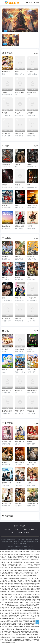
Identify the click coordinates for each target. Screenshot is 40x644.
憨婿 (29, 277)
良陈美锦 (17, 277)
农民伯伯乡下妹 (34, 584)
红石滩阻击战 (6, 164)
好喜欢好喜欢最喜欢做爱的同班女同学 (27, 597)
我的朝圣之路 (6, 226)
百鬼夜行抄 (31, 134)
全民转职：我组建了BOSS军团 (20, 92)
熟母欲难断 (13, 616)
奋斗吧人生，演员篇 (7, 390)
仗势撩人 (30, 483)
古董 (29, 185)
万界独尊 (5, 113)
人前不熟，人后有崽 (20, 462)
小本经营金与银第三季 (33, 298)
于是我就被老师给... (26, 613)
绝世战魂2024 (6, 134)
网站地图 (23, 526)
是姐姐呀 (5, 370)
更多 (36, 53)
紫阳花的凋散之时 (30, 624)
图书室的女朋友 (23, 568)
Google (25, 529)
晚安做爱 (5, 624)
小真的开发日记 (24, 621)
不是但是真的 (31, 411)
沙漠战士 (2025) (32, 205)
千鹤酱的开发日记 (14, 565)
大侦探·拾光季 (22, 592)
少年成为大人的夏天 (7, 568)
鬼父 (15, 568)
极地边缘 (5, 205)
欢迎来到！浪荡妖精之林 (28, 600)
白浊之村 (16, 562)
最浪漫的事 (31, 257)
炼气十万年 (31, 113)
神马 (28, 532)
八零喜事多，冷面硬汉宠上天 (20, 442)
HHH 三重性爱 (25, 627)
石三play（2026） (20, 370)
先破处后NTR (14, 570)
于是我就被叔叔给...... (12, 605)
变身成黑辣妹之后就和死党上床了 (22, 586)
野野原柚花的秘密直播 (21, 584)
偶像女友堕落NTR (32, 552)
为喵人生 (5, 92)
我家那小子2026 (19, 411)
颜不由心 (17, 257)
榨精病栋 (37, 565)
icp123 (31, 546)
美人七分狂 (18, 503)
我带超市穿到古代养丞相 (33, 92)
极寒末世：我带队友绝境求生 (7, 483)
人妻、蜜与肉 (16, 637)
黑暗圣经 (17, 627)
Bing (33, 529)
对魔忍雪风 (10, 629)
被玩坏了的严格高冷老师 (26, 594)
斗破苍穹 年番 (13, 594)
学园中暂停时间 (30, 557)
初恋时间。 (21, 557)
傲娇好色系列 (12, 557)
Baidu (16, 529)
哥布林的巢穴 (34, 573)
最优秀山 (30, 349)
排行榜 (16, 526)
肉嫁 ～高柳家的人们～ (12, 578)
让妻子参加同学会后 (10, 592)
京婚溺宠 (5, 462)
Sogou (20, 532)
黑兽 (27, 562)
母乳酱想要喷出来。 (15, 560)
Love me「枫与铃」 (27, 565)
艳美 (32, 602)
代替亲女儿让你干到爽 (21, 573)
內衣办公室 (12, 608)
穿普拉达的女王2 (20, 226)
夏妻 (35, 613)
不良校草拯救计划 (33, 503)
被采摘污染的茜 (31, 611)
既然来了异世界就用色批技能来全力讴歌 (13, 576)
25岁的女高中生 (32, 592)
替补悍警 (30, 226)
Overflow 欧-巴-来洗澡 (7, 643)
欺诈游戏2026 (19, 134)
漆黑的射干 (9, 640)
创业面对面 (5, 349)
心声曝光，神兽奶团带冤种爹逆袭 (7, 442)
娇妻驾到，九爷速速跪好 (7, 503)
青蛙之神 (5, 185)
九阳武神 (30, 72)
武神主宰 (17, 113)
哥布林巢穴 (8, 632)
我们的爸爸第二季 (7, 411)
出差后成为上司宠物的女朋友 (10, 600)
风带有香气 (31, 319)
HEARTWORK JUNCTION (13, 618)
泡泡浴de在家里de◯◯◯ (24, 608)
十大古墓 (17, 164)
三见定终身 (18, 483)
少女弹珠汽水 (32, 576)
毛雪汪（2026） (32, 370)
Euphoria (3, 621)
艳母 (21, 570)
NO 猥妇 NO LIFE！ (24, 616)
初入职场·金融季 (32, 390)
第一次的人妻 (8, 562)
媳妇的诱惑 (6, 570)
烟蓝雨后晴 (18, 319)
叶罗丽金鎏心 (6, 72)
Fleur (2, 578)
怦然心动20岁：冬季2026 (20, 390)
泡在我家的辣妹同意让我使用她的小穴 (13, 552)
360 (12, 532)
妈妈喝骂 (23, 578)
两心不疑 (5, 277)
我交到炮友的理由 (12, 621)
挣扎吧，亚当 (21, 611)
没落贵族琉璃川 (5, 586)
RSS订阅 (7, 529)
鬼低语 (17, 205)
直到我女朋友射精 (28, 560)
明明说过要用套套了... (30, 570)
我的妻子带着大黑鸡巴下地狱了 (20, 602)
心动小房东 (15, 635)
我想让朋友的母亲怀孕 (16, 624)
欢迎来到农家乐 (19, 349)
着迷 (3, 298)
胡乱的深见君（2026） (7, 319)
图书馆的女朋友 (14, 613)
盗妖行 (17, 72)
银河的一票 (18, 298)
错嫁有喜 (30, 442)
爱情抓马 (17, 185)
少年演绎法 (5, 257)
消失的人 (30, 164)
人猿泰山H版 (16, 632)
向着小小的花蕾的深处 (23, 589)
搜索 (29, 3)
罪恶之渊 (22, 562)
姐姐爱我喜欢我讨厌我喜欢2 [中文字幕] (26, 640)
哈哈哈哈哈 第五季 (28, 618)
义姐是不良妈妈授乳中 (31, 581)
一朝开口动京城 (32, 462)
